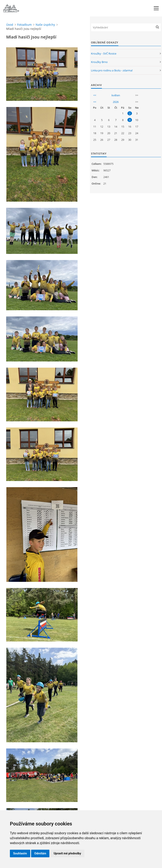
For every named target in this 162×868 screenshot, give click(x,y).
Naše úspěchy (45, 25)
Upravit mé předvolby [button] (67, 853)
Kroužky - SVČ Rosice (104, 53)
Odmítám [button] (40, 853)
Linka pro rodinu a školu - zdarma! (112, 70)
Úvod (10, 25)
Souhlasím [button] (20, 853)
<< (95, 95)
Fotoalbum (24, 25)
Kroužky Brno (99, 62)
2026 (116, 102)
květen (116, 95)
